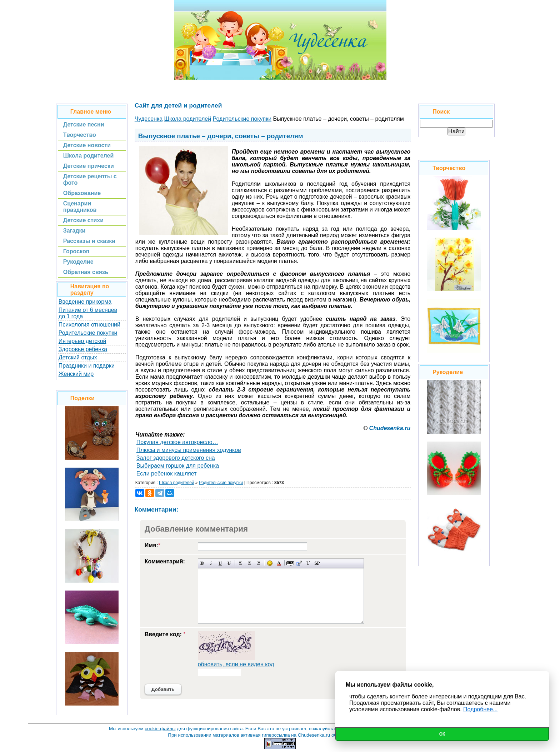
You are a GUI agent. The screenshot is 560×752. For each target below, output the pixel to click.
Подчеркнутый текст (220, 563)
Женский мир (76, 374)
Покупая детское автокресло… (177, 442)
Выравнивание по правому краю (258, 563)
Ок (442, 734)
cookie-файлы (160, 729)
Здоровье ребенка (83, 349)
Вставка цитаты (299, 563)
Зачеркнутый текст (229, 563)
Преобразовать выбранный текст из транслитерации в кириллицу (308, 563)
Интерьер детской (82, 341)
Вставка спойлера (317, 563)
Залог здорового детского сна (176, 458)
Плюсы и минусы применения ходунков (189, 450)
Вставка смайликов (270, 563)
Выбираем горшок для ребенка (178, 466)
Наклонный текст (211, 563)
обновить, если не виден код (236, 664)
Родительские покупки (88, 333)
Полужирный (202, 563)
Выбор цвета (279, 563)
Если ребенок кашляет (167, 474)
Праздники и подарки (87, 366)
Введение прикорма (85, 302)
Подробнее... (480, 709)
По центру (249, 563)
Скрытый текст (290, 563)
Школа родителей (177, 483)
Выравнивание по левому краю (241, 563)
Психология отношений (89, 325)
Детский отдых (78, 357)
